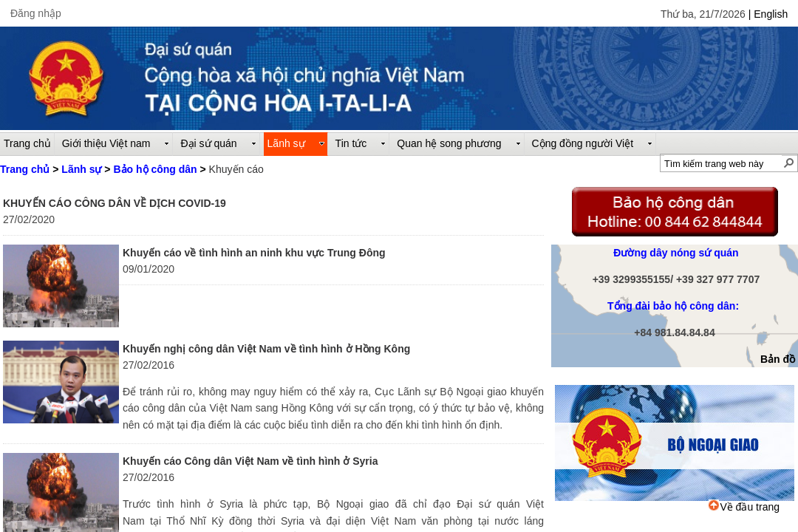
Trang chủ (25, 169)
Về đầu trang (744, 507)
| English (768, 14)
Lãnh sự (81, 169)
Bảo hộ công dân (155, 169)
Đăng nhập (36, 13)
